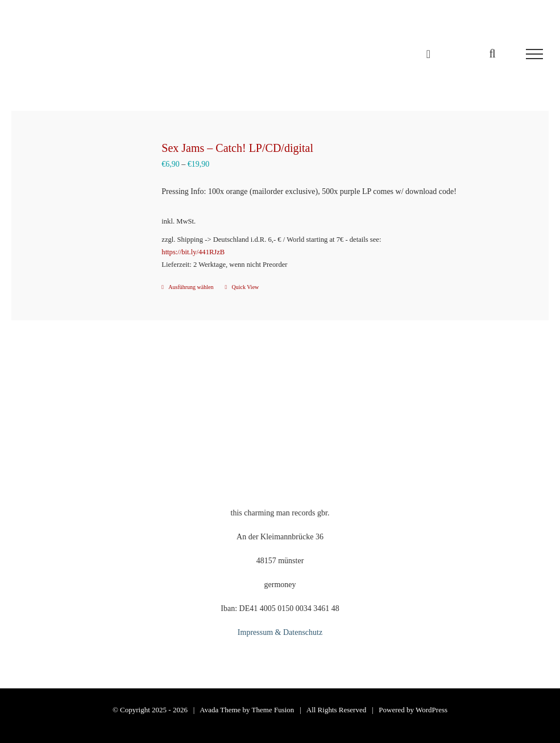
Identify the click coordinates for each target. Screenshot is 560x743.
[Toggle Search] (492, 53)
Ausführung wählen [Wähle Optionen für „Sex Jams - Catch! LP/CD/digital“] (191, 287)
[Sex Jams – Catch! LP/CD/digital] (82, 199)
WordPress (432, 710)
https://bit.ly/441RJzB (193, 252)
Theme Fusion (273, 710)
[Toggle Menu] (534, 54)
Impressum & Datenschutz (280, 632)
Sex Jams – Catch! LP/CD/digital (237, 148)
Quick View (245, 287)
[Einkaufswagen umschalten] (428, 54)
